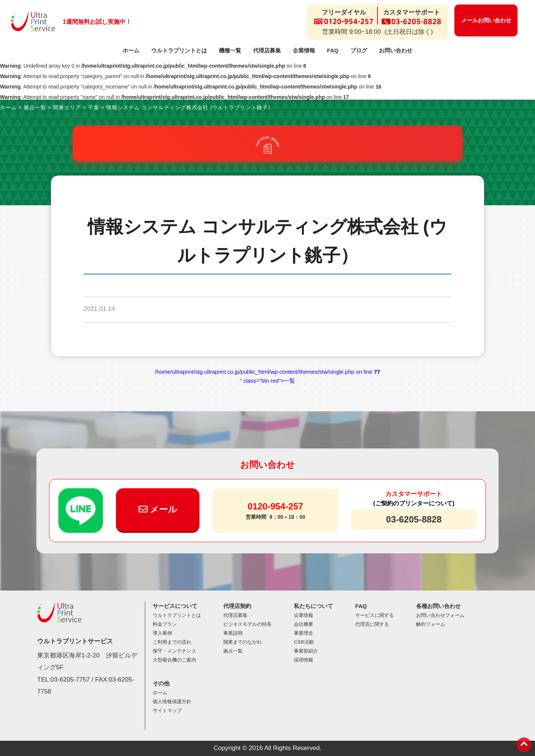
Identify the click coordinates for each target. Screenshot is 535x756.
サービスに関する (374, 615)
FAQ (333, 50)
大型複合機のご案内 (174, 660)
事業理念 (304, 633)
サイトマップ (167, 710)
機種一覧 (230, 50)
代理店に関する (372, 624)
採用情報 (304, 660)
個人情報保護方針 (172, 702)
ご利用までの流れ (172, 642)
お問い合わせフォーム (440, 615)
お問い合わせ (396, 50)
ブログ (359, 50)
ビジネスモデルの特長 (247, 624)
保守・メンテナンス (174, 651)
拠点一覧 (233, 651)
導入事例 (162, 633)
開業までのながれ (243, 642)
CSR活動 (304, 642)
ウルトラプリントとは (179, 50)
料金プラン (165, 624)
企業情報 (304, 50)
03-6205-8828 (414, 519)
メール (158, 509)
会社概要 (304, 624)
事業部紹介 (306, 651)
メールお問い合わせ (486, 20)
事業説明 (233, 633)
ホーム (131, 50)
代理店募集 (267, 50)
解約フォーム (431, 624)
